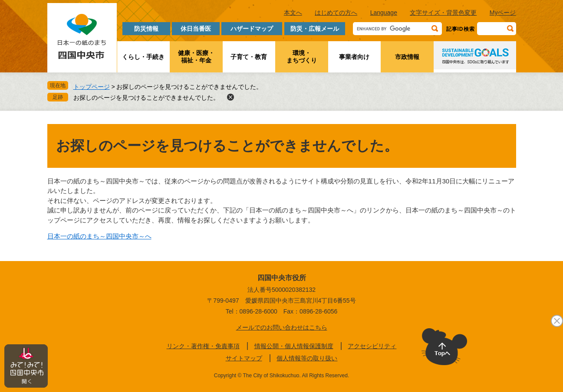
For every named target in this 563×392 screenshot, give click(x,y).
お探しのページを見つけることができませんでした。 (146, 98)
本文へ (293, 13)
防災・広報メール (315, 29)
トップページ (92, 87)
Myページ (503, 13)
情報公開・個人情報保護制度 (294, 346)
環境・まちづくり (302, 57)
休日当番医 (196, 29)
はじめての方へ (336, 13)
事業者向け (354, 57)
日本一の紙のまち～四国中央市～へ (99, 236)
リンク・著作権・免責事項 (203, 346)
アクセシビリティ (372, 346)
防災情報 (146, 29)
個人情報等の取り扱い (307, 358)
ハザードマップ (252, 29)
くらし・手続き (143, 57)
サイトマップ (244, 358)
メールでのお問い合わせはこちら (282, 327)
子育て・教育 (249, 57)
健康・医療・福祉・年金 (196, 57)
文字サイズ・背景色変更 (443, 13)
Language (384, 13)
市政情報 (407, 57)
